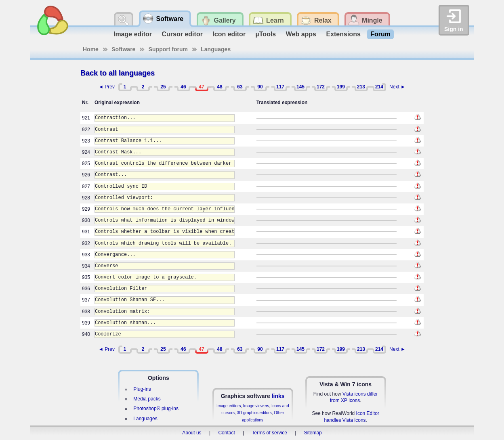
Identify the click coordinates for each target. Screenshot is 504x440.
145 (300, 87)
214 (379, 87)
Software (123, 49)
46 (183, 87)
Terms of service (270, 433)
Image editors (229, 406)
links (278, 396)
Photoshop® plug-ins (156, 409)
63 (240, 87)
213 (361, 87)
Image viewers (256, 406)
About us (192, 433)
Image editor (133, 34)
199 (341, 87)
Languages (216, 49)
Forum (380, 34)
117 (280, 87)
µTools (266, 34)
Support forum (168, 49)
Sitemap (313, 433)
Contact (226, 433)
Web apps (301, 34)
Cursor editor (182, 34)
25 (163, 87)
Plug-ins (142, 389)
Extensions (343, 34)
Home (91, 49)
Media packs (147, 399)
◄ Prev (107, 87)
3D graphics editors (254, 413)
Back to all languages (118, 73)
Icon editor (229, 34)
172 (321, 87)
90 (260, 87)
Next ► (397, 87)
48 (219, 87)
